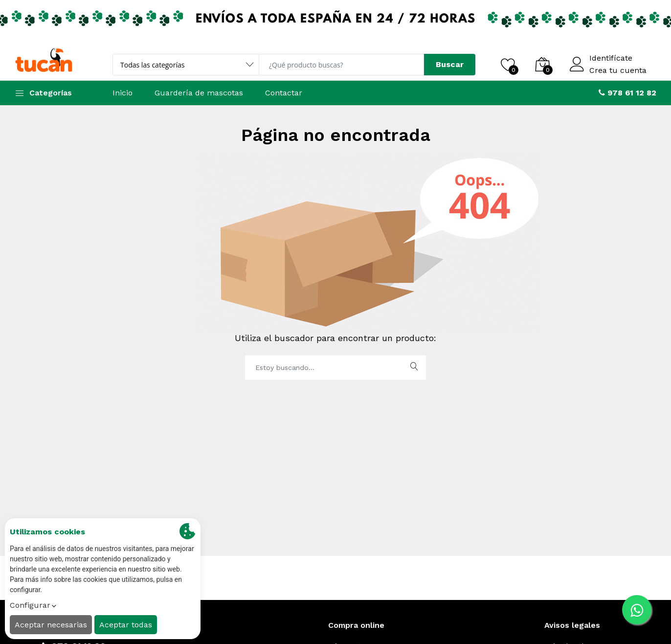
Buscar (450, 64)
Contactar (284, 93)
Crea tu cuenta (618, 70)
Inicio (123, 93)
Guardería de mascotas (199, 93)
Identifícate (611, 58)
